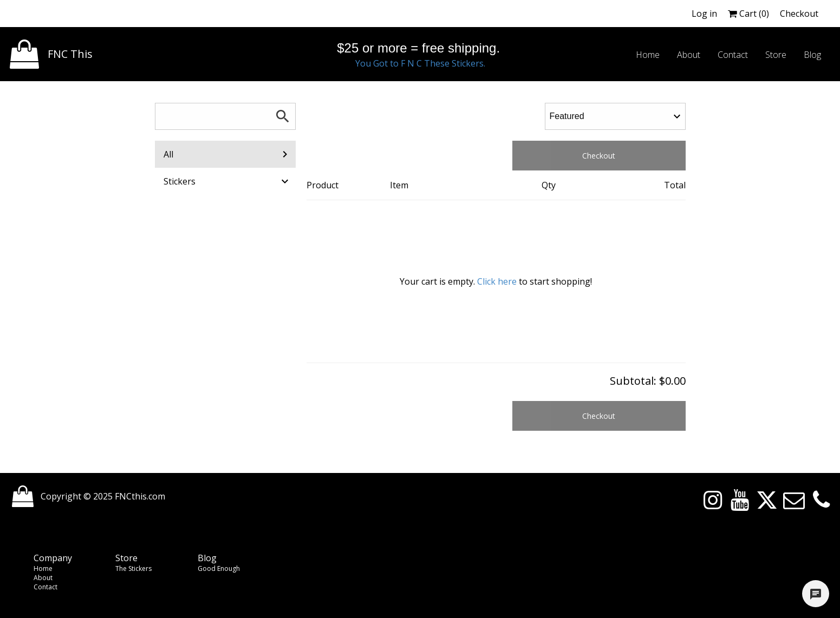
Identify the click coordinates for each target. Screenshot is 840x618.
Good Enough (219, 568)
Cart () (748, 14)
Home (43, 568)
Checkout (799, 14)
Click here (497, 281)
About (43, 578)
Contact (45, 587)
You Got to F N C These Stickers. (420, 63)
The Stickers (134, 568)
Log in (704, 14)
